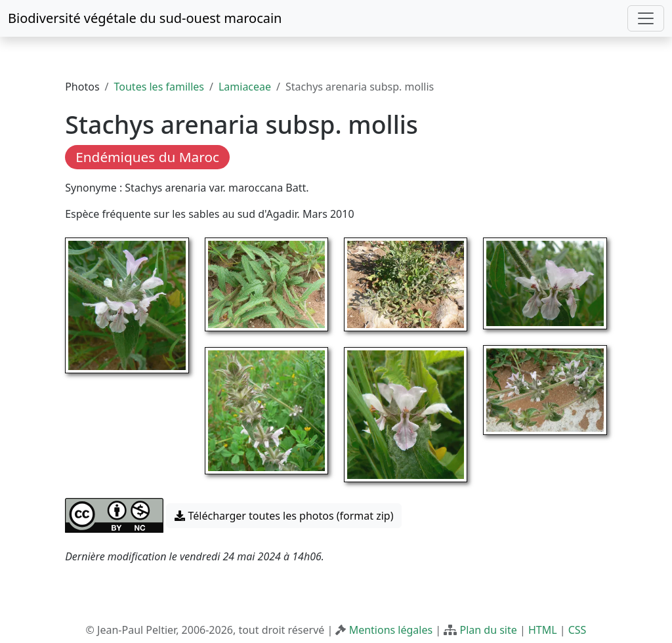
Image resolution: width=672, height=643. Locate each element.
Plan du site (488, 630)
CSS (577, 630)
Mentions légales (391, 630)
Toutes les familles (159, 87)
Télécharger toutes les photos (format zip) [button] (284, 516)
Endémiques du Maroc (147, 157)
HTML (543, 630)
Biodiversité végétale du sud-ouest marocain (145, 18)
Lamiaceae (245, 87)
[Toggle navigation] (646, 18)
